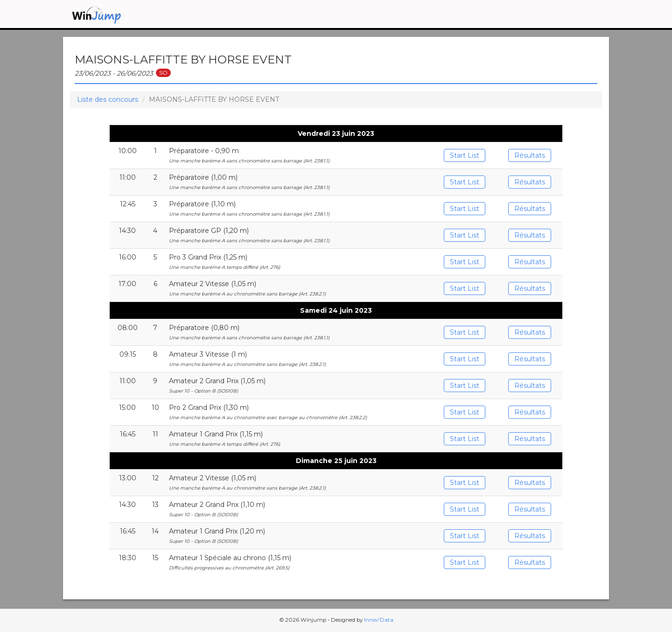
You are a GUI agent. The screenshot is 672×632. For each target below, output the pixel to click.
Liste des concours (108, 99)
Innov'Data (379, 620)
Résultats (530, 155)
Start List (465, 155)
